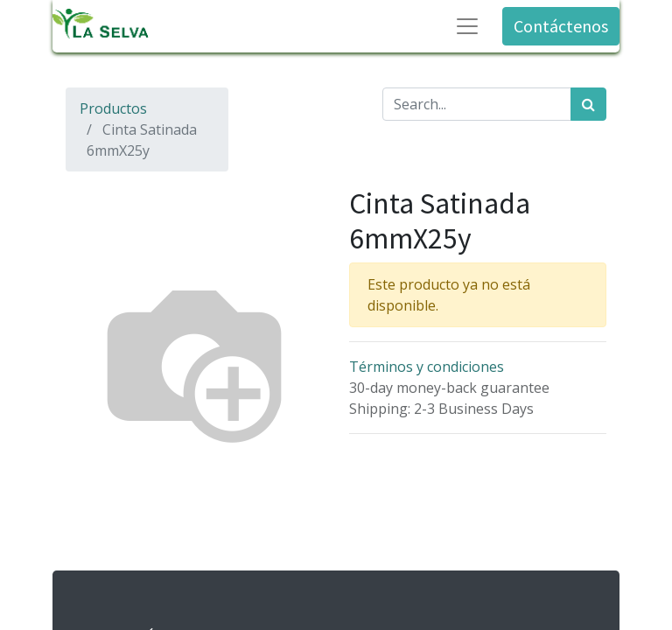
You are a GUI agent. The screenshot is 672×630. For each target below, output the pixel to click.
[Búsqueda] (588, 104)
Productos (113, 108)
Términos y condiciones (427, 367)
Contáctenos (561, 26)
